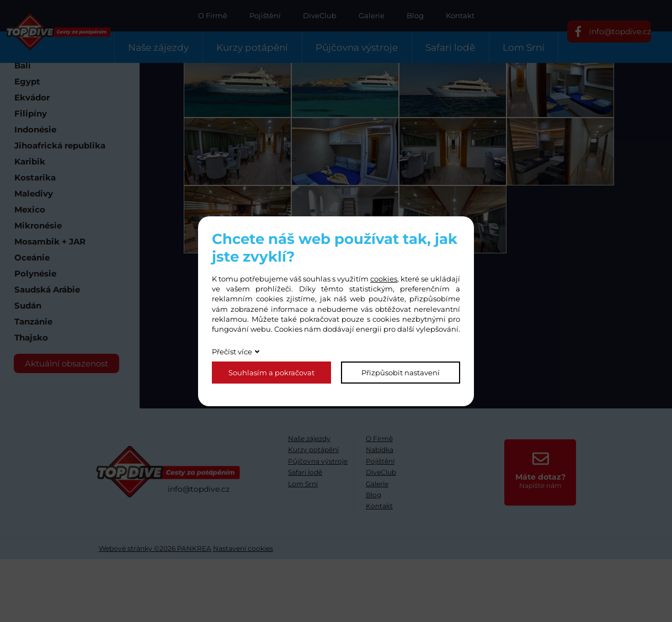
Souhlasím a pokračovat (271, 373)
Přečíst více (232, 352)
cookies (384, 279)
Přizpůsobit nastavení (401, 373)
